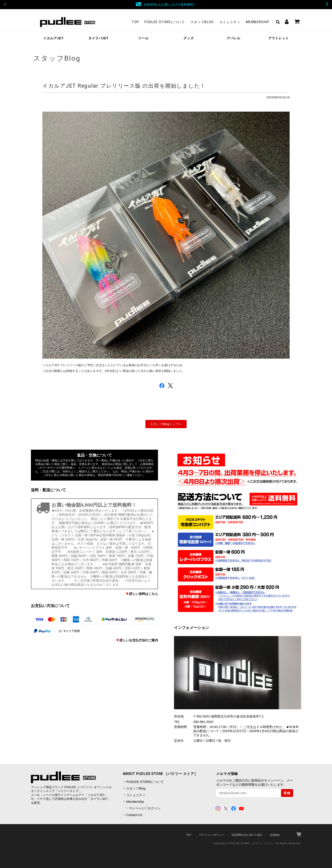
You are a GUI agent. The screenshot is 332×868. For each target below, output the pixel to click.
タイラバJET (99, 38)
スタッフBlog (202, 22)
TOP (135, 22)
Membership (258, 22)
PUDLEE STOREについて (165, 22)
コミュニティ (230, 22)
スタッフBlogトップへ (166, 424)
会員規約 (275, 835)
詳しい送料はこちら (144, 594)
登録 (287, 793)
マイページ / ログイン (145, 808)
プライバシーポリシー (211, 835)
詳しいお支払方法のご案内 (139, 640)
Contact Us (134, 815)
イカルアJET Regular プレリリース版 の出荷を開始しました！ (124, 86)
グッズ (189, 38)
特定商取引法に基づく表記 (247, 835)
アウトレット (279, 38)
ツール (143, 38)
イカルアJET (53, 38)
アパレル (234, 38)
